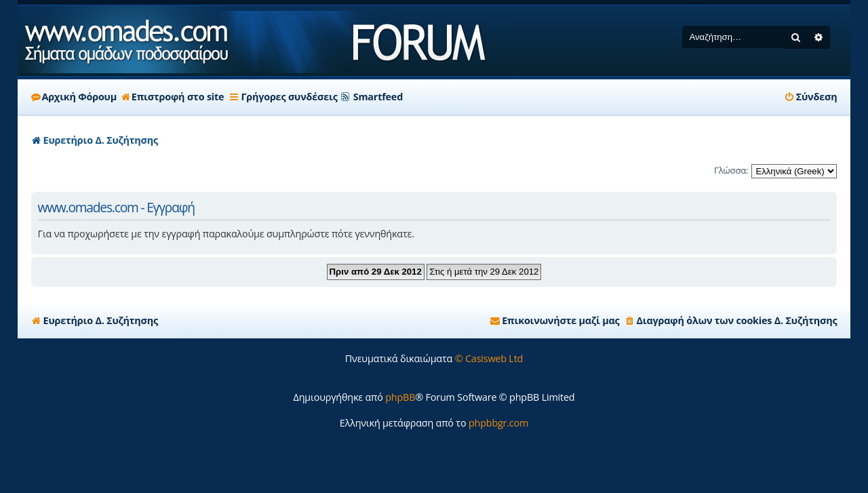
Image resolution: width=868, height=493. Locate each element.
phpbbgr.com (498, 423)
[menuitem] (811, 97)
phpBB (400, 397)
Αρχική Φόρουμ (74, 97)
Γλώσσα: (731, 170)
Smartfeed (378, 97)
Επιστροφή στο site (173, 97)
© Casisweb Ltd (489, 358)
